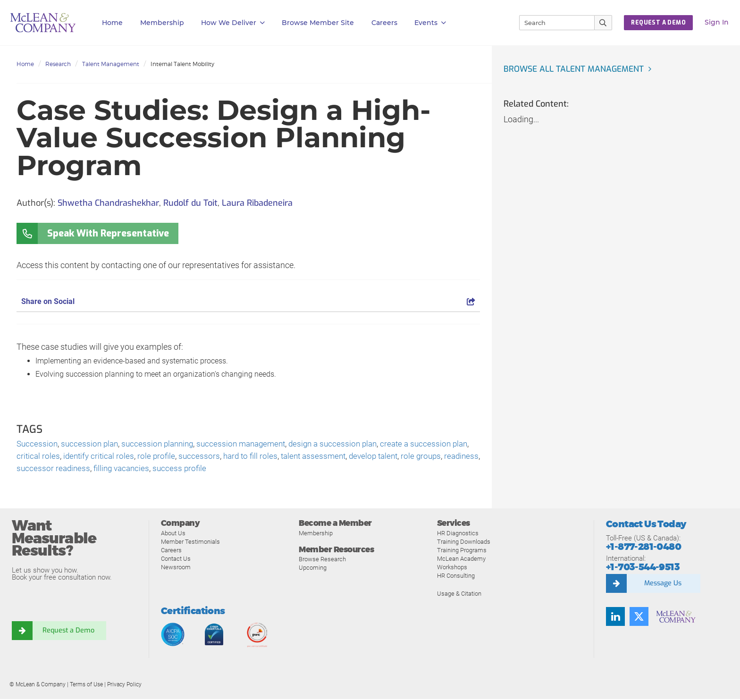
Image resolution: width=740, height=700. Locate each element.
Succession (38, 444)
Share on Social (248, 301)
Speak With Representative (108, 233)
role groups (455, 457)
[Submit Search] (603, 23)
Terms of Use (86, 685)
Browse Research (322, 561)
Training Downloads (464, 543)
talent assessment (342, 457)
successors (223, 457)
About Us (173, 534)
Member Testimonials (190, 543)
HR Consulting (456, 577)
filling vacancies (164, 469)
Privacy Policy (124, 685)
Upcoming (313, 569)
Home (112, 23)
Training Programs (462, 551)
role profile (180, 457)
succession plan (92, 444)
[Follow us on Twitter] (639, 618)
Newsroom (176, 568)
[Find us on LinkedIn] (615, 618)
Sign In (717, 22)
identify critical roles (120, 457)
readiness (34, 469)
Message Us (663, 585)
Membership (162, 23)
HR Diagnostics (458, 534)
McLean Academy (461, 560)
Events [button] (430, 23)
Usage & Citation (459, 595)
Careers (171, 551)
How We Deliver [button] (233, 23)
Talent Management (111, 64)
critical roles (58, 457)
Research (58, 64)
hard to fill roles (276, 457)
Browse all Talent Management (576, 69)
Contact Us (176, 560)
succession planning (163, 444)
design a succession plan (347, 444)
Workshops (452, 568)
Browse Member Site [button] (318, 23)
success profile (224, 469)
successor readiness (93, 469)
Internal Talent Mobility (182, 64)
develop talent (405, 457)
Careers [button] (384, 23)
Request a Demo (68, 632)
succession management (251, 444)
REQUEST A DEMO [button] (658, 23)
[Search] (553, 23)
